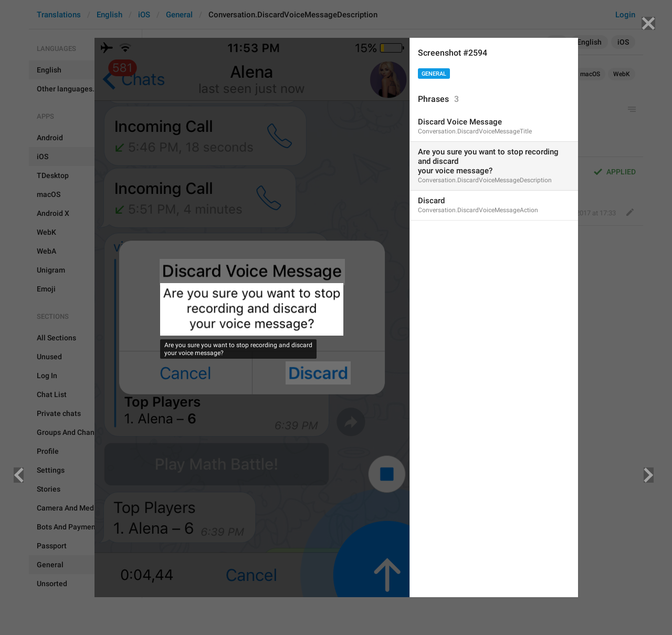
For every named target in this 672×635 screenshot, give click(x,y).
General (434, 74)
